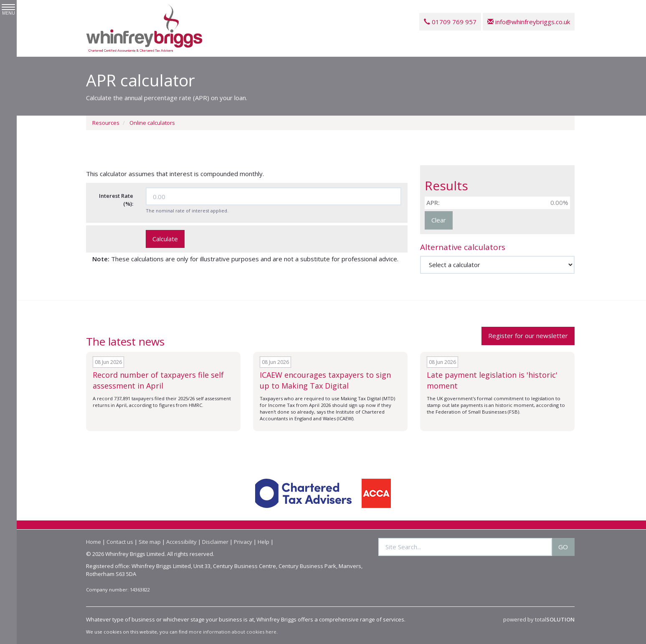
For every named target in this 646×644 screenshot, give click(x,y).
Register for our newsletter (528, 336)
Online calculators (152, 123)
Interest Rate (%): (116, 200)
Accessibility (181, 542)
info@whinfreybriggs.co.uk (529, 22)
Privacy (243, 542)
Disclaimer (215, 542)
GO (563, 547)
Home (94, 542)
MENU (8, 10)
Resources (106, 123)
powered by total (539, 619)
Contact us (120, 542)
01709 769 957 (450, 22)
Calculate (165, 239)
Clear (439, 220)
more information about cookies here (233, 632)
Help (263, 542)
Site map (150, 542)
